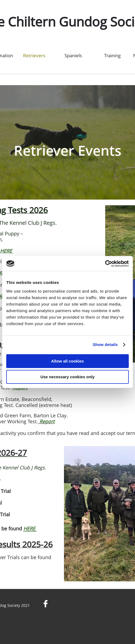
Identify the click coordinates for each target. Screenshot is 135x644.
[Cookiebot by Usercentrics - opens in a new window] (105, 264)
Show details (105, 345)
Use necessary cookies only (67, 377)
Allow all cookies (68, 361)
